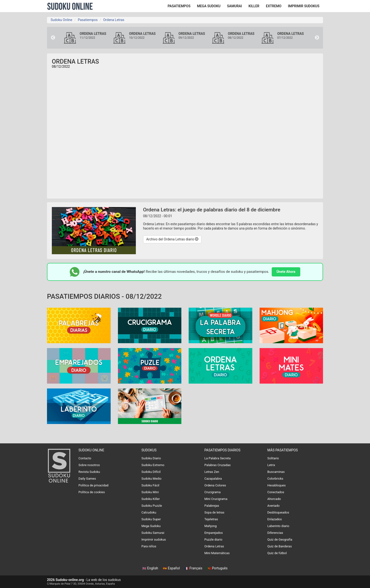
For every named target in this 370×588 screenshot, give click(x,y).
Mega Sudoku (151, 526)
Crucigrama (212, 492)
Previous (53, 38)
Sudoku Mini (150, 492)
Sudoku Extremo (153, 465)
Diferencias (275, 533)
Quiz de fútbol (277, 553)
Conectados (276, 492)
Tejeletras (211, 519)
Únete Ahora (286, 272)
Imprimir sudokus (154, 540)
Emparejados (214, 533)
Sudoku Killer (151, 499)
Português (217, 568)
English (151, 568)
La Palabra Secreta (217, 458)
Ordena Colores (215, 485)
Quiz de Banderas (280, 546)
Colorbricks (275, 479)
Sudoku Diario (151, 458)
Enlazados (275, 519)
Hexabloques (277, 485)
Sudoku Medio (151, 479)
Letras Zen (212, 472)
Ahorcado (274, 499)
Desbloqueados (278, 512)
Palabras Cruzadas (218, 465)
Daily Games (87, 479)
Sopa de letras (214, 512)
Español (172, 568)
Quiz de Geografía (280, 540)
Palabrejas (212, 506)
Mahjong (211, 526)
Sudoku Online (70, 6)
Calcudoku (149, 512)
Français (194, 568)
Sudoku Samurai (153, 533)
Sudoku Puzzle (152, 506)
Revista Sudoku (89, 472)
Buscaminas (276, 472)
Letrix (271, 465)
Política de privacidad (93, 485)
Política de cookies (92, 492)
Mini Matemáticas (217, 553)
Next (317, 38)
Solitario (273, 458)
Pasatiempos (88, 20)
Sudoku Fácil (150, 485)
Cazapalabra (213, 479)
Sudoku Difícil (151, 472)
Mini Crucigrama (216, 499)
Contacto (85, 458)
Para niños (149, 546)
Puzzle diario (213, 540)
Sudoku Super (151, 519)
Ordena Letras (114, 20)
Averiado (274, 506)
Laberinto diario (278, 526)
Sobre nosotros (89, 465)
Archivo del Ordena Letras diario (172, 239)
